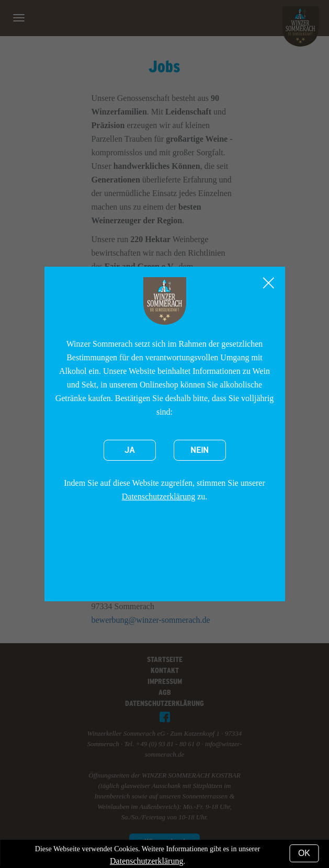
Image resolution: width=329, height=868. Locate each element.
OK (304, 853)
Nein (200, 450)
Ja (130, 450)
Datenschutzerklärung (158, 496)
